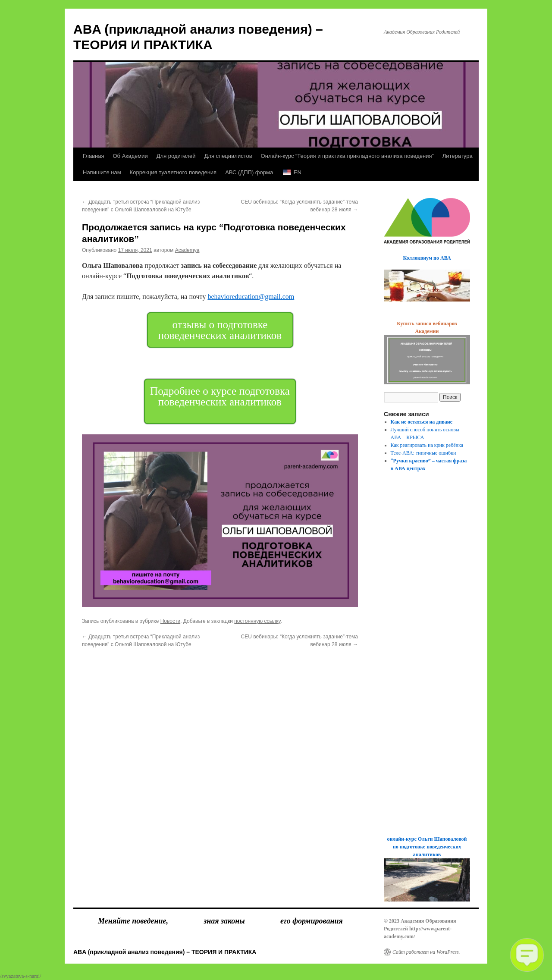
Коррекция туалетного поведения (173, 172)
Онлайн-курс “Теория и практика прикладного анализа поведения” (347, 156)
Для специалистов (228, 156)
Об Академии (130, 156)
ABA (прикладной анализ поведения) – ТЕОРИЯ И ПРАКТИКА (165, 952)
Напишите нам (102, 172)
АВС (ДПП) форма (249, 172)
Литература (458, 156)
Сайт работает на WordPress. (426, 952)
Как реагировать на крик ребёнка (427, 445)
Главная (93, 156)
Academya (187, 250)
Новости (170, 621)
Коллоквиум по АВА (427, 258)
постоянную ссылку (257, 621)
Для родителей (176, 156)
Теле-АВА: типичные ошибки (423, 453)
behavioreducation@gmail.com (251, 297)
